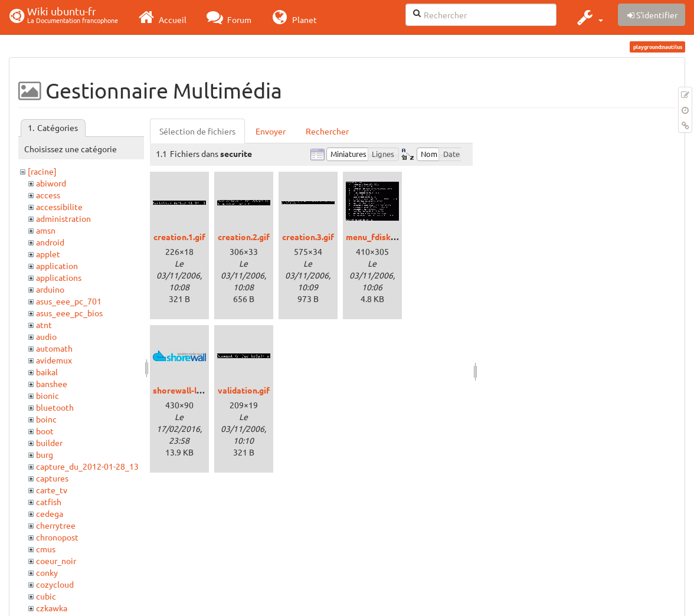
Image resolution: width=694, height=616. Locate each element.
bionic (48, 395)
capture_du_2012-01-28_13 (87, 466)
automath (54, 348)
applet (48, 254)
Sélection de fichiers (197, 131)
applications (59, 277)
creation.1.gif (179, 237)
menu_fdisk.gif (374, 237)
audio (46, 336)
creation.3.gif (308, 237)
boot (45, 431)
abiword (51, 183)
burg (45, 454)
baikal (47, 372)
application (57, 266)
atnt (44, 325)
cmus (46, 549)
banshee (52, 384)
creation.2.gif (244, 237)
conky (47, 572)
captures (52, 478)
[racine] (42, 171)
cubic (46, 596)
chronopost (57, 537)
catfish (49, 502)
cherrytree (56, 525)
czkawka (52, 608)
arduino (50, 289)
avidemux (54, 360)
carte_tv (52, 490)
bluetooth (55, 407)
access (48, 195)
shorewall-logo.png (190, 390)
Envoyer (271, 131)
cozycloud (55, 584)
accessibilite (59, 207)
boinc (46, 419)
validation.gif (244, 390)
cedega (50, 513)
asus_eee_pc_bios (69, 313)
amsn (46, 230)
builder (49, 443)
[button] (589, 17)
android (50, 242)
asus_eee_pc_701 (69, 301)
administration (63, 218)
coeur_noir (56, 561)
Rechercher (327, 131)
